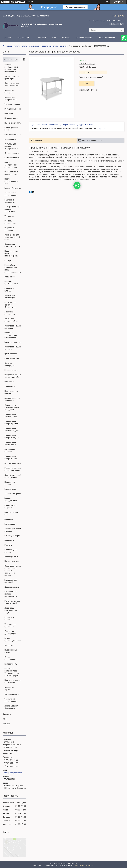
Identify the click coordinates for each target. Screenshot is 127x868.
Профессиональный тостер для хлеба (13, 376)
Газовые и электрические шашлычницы (11, 335)
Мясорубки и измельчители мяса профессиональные (13, 269)
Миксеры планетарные (10, 222)
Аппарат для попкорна (10, 91)
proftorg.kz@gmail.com (12, 773)
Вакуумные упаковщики (10, 201)
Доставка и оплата (84, 38)
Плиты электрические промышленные (11, 165)
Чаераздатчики (11, 557)
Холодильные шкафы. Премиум (12, 423)
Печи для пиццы (11, 118)
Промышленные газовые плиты (11, 173)
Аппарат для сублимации (10, 297)
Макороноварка (11, 370)
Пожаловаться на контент (84, 866)
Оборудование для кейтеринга (13, 327)
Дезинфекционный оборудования (13, 476)
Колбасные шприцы (9, 290)
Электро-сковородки (9, 364)
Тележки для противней (10, 625)
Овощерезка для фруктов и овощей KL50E (12, 237)
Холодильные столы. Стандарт (11, 430)
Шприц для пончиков (9, 618)
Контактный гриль (12, 158)
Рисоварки (9, 382)
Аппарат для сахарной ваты (11, 98)
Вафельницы (10, 489)
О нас (54, 38)
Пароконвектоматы (13, 123)
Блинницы (9, 519)
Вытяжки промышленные (11, 283)
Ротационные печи (13, 109)
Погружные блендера (9, 229)
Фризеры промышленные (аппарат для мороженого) (11, 68)
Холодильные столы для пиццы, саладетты (12, 407)
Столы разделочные (30, 46)
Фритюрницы (10, 139)
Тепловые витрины (13, 494)
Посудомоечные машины (11, 392)
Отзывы (6, 724)
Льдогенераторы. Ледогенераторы (12, 84)
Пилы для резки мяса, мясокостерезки (11, 254)
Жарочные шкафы (12, 104)
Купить (87, 83)
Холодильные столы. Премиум (11, 416)
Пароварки (9, 540)
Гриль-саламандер (12, 342)
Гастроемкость (11, 664)
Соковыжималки (12, 694)
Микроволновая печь (11, 513)
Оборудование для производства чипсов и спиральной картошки (13, 571)
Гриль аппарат (11, 354)
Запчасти (42, 38)
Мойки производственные (13, 639)
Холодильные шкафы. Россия (11, 457)
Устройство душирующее (10, 632)
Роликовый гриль (12, 358)
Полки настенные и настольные (12, 681)
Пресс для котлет (12, 561)
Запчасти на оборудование (11, 700)
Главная (7, 38)
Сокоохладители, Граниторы (12, 77)
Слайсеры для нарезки (11, 551)
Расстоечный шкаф (13, 134)
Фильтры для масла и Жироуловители (11, 146)
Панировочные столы (11, 651)
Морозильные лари (13, 463)
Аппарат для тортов (10, 688)
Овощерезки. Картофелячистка (12, 245)
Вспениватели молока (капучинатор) (11, 594)
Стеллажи (9, 645)
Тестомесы (9, 216)
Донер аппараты (12, 153)
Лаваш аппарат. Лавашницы (11, 707)
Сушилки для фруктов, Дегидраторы (10, 305)
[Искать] (122, 30)
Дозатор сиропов (12, 587)
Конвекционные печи (11, 129)
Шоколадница (11, 524)
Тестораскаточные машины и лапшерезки (12, 209)
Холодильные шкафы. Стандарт (12, 437)
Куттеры (8, 260)
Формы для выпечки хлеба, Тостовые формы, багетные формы (12, 672)
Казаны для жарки (12, 536)
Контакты (66, 38)
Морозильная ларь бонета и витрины (13, 469)
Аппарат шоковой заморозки (12, 399)
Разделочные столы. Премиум (54, 46)
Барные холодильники (11, 499)
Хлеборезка (10, 386)
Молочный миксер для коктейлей (12, 602)
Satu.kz (75, 863)
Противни (9, 114)
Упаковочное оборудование (11, 194)
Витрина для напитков (10, 451)
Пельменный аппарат (10, 483)
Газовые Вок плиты (13, 188)
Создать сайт (20, 2)
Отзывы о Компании (106, 38)
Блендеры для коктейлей (11, 581)
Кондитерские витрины (11, 507)
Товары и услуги (23, 38)
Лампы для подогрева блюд (12, 320)
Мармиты (9, 545)
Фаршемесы (10, 277)
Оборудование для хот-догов (13, 348)
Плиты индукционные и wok (11, 181)
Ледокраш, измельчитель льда (11, 610)
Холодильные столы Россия (10, 444)
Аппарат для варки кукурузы (13, 530)
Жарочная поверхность (10, 313)
